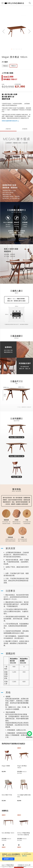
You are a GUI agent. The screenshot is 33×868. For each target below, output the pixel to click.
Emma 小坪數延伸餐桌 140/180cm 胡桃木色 (24, 834)
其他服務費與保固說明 (11, 121)
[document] (17, 857)
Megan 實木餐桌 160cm (22, 767)
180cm (13, 66)
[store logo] (12, 3)
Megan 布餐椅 (6, 766)
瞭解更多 (25, 856)
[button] (4, 31)
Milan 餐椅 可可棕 (7, 795)
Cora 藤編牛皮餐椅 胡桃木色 (24, 796)
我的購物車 (11, 866)
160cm (5, 66)
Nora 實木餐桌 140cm (8, 833)
